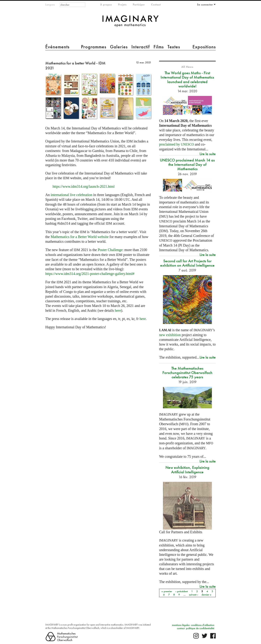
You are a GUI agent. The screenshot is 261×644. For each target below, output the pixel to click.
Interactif (141, 47)
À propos (106, 5)
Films (159, 47)
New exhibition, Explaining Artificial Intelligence (187, 470)
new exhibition (170, 335)
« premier (167, 591)
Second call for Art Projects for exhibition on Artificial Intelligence (187, 263)
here (118, 310)
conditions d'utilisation (203, 625)
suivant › (194, 595)
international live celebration (71, 195)
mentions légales (181, 625)
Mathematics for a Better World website (80, 237)
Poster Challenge (110, 250)
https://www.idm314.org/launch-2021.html (84, 186)
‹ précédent (182, 591)
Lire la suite (208, 154)
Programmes (94, 47)
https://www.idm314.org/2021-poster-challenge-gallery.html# (90, 274)
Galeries (119, 47)
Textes (174, 47)
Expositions (204, 47)
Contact (156, 5)
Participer (139, 5)
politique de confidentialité (200, 628)
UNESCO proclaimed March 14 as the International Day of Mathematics (187, 164)
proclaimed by (177, 144)
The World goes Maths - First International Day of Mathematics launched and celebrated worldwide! (187, 79)
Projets (122, 5)
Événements (57, 47)
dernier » (206, 595)
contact (181, 628)
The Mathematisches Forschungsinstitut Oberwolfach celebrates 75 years (187, 373)
